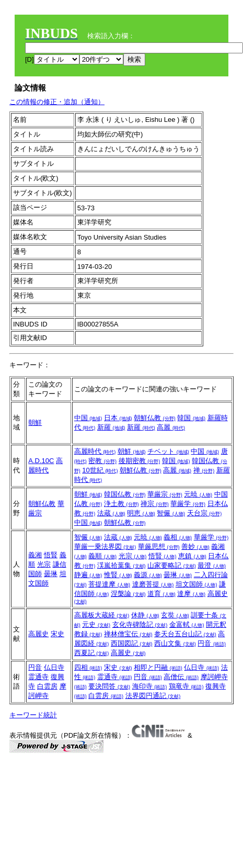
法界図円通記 (153, 696)
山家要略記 (172, 565)
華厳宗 (165, 494)
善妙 (195, 546)
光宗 (44, 564)
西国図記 (132, 643)
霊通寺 (38, 677)
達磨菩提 (153, 584)
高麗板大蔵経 (102, 615)
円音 (212, 643)
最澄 (212, 565)
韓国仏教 (125, 494)
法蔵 (111, 513)
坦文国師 (196, 584)
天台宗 (205, 513)
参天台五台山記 (185, 634)
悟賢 (51, 555)
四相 (88, 667)
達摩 (191, 594)
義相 (178, 537)
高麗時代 (95, 451)
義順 (102, 556)
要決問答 (109, 686)
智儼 (171, 513)
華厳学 (188, 504)
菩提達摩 (109, 584)
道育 (161, 594)
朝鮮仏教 (155, 418)
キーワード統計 (33, 715)
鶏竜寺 (186, 686)
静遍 (88, 575)
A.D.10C (41, 461)
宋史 (57, 634)
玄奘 (175, 615)
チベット (168, 451)
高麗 (171, 427)
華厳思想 (159, 546)
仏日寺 (54, 667)
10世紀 (100, 470)
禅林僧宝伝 (128, 634)
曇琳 (51, 574)
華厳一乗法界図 (105, 546)
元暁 (198, 494)
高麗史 (38, 634)
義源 (148, 575)
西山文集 (175, 643)
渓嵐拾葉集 (121, 565)
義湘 (35, 555)
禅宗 (155, 504)
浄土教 (121, 504)
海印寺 (150, 686)
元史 (96, 624)
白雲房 (47, 686)
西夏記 (92, 653)
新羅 (111, 427)
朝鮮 (35, 422)
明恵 (141, 513)
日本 (118, 418)
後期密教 (140, 461)
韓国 (191, 418)
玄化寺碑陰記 (140, 624)
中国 (88, 418)
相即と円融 (158, 667)
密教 (102, 461)
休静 (145, 615)
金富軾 (187, 624)
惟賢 (118, 575)
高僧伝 (181, 677)
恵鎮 (192, 556)
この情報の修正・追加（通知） (57, 102)
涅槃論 (128, 594)
